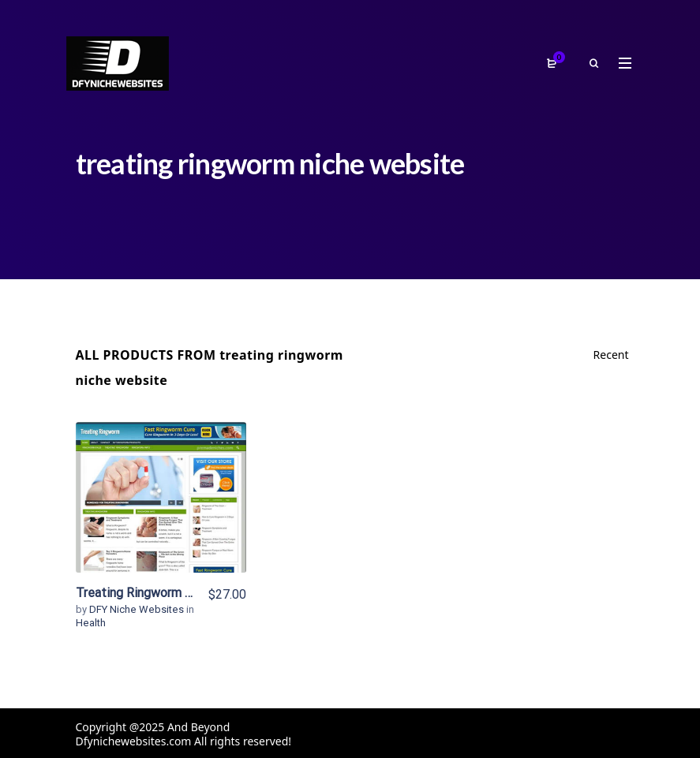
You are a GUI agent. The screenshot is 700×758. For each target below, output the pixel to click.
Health (91, 623)
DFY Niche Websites (138, 609)
